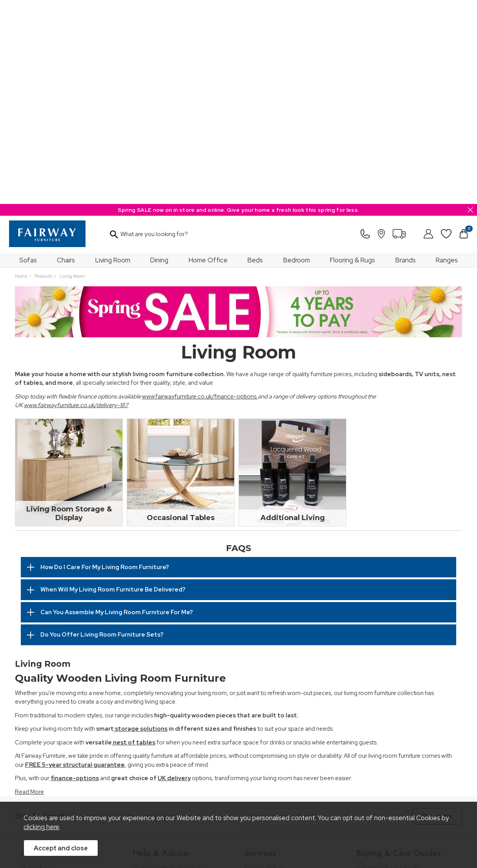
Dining (159, 56)
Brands (406, 56)
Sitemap (264, 790)
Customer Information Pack (167, 665)
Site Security (228, 790)
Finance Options (265, 665)
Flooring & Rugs (352, 56)
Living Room (113, 56)
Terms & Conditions (137, 790)
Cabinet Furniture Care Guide (394, 735)
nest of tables (134, 539)
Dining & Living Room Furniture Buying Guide (404, 679)
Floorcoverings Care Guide (391, 756)
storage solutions (141, 525)
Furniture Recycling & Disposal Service (293, 696)
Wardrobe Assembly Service (280, 686)
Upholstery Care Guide (385, 725)
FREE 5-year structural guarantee (75, 561)
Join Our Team (40, 686)
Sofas (28, 56)
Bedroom (297, 56)
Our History (35, 665)
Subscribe (437, 612)
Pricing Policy (87, 790)
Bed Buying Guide (379, 703)
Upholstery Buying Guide (388, 665)
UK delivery (174, 574)
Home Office (208, 56)
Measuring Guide (155, 686)
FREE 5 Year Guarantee (162, 675)
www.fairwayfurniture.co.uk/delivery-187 (76, 201)
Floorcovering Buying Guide (391, 714)
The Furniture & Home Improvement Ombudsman (67, 700)
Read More (29, 588)
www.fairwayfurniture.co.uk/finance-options (200, 193)
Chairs (66, 56)
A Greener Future (43, 714)
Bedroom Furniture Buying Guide (398, 692)
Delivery (143, 707)
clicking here (41, 827)
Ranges (447, 56)
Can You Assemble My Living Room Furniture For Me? (117, 408)
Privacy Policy (187, 790)
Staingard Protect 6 (269, 675)
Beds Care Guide (378, 746)
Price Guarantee (42, 790)
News (28, 725)
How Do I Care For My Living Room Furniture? (105, 363)
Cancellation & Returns (161, 696)
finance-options (75, 574)
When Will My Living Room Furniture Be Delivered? (113, 386)
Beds (255, 56)
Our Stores (35, 675)
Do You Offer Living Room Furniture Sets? (102, 431)
